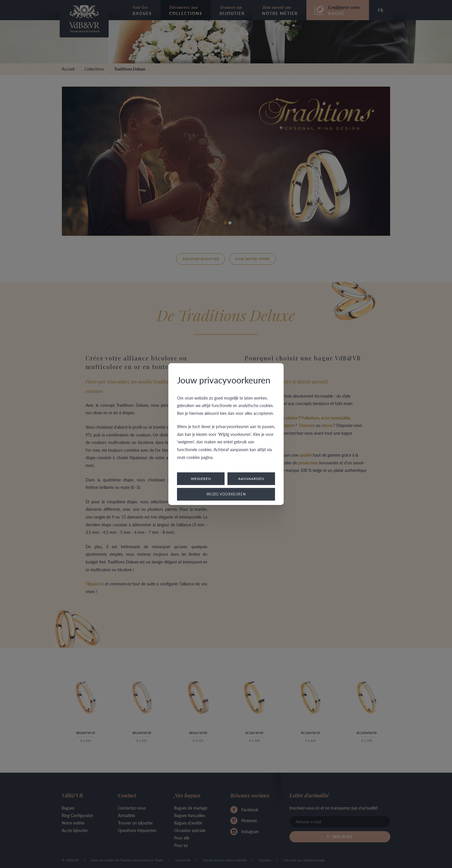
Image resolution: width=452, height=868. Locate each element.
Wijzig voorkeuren (226, 494)
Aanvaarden (251, 479)
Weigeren (201, 479)
